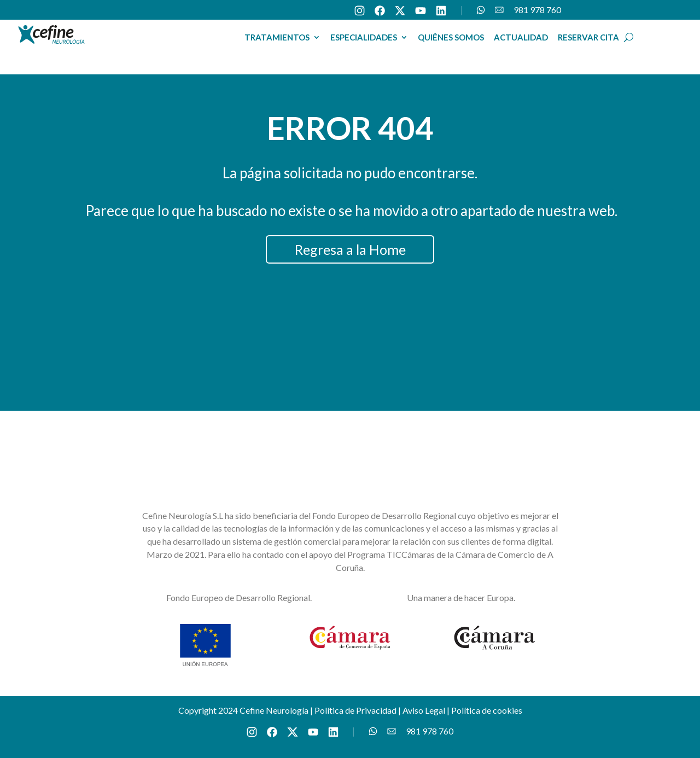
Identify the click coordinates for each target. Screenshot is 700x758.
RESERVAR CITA (588, 37)
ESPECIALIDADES (364, 37)
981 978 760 (537, 10)
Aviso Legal (424, 710)
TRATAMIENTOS (277, 37)
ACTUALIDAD (521, 37)
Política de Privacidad (355, 710)
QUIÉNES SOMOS (451, 37)
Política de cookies (487, 710)
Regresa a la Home (350, 249)
